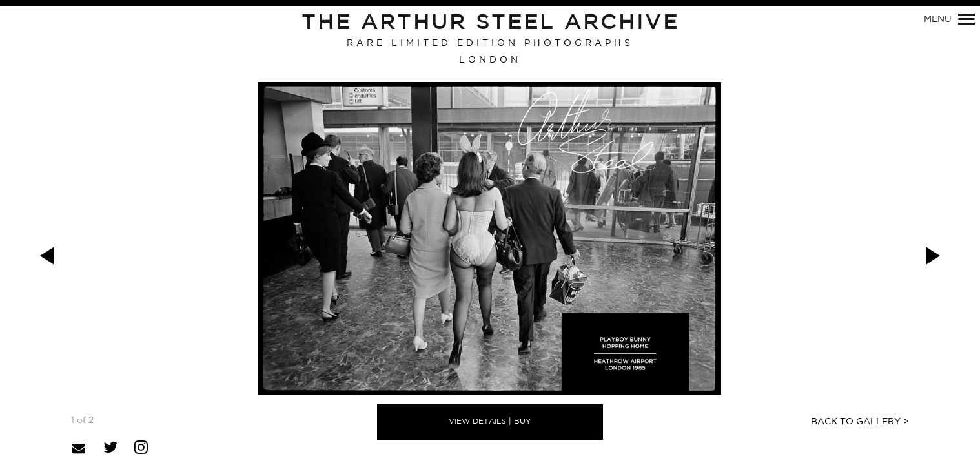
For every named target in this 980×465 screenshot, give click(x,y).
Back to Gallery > (860, 422)
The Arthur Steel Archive (490, 23)
